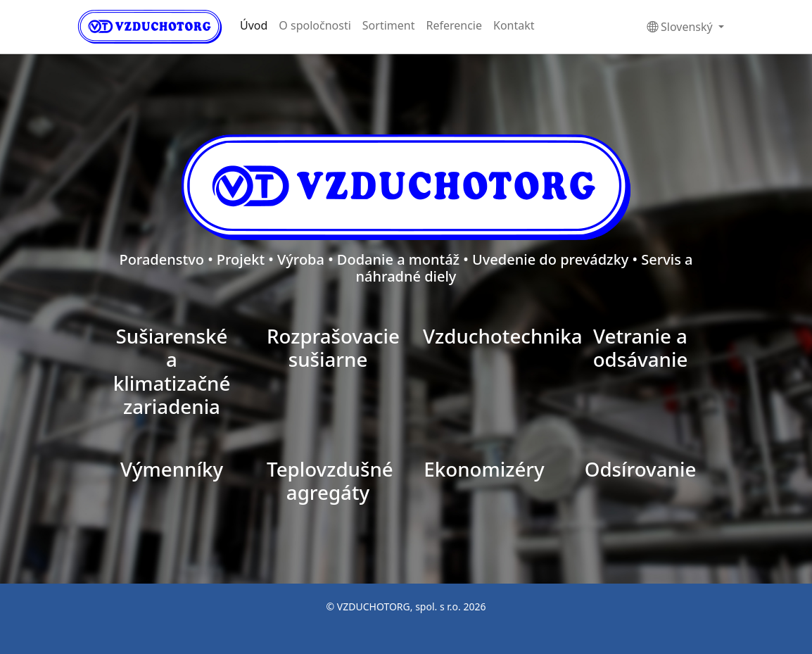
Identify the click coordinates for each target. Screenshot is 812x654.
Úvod (254, 25)
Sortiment (389, 25)
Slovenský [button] (681, 27)
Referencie (454, 25)
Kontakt (514, 25)
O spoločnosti (315, 25)
